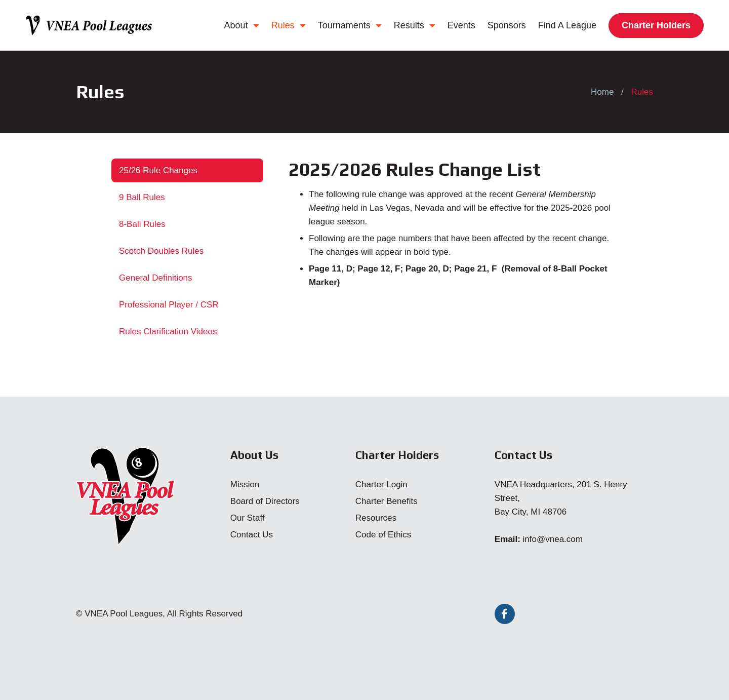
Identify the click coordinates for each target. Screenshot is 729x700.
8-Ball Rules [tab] (142, 224)
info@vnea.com (553, 539)
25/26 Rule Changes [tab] (158, 170)
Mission (245, 484)
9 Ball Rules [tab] (142, 197)
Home (602, 92)
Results (415, 25)
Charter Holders (656, 25)
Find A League (567, 25)
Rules (289, 25)
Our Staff (248, 518)
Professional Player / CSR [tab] (169, 305)
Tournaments (350, 25)
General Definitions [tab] (156, 278)
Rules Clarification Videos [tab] (168, 332)
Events (461, 25)
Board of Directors (265, 501)
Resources (376, 518)
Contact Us (252, 535)
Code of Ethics (383, 535)
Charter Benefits (387, 501)
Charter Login (381, 484)
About (242, 25)
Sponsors (507, 25)
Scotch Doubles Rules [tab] (161, 251)
